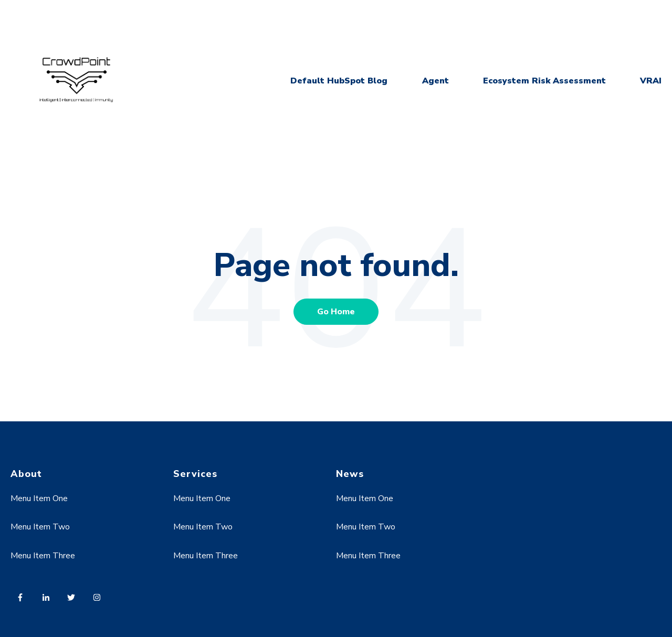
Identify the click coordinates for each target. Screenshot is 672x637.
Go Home (336, 312)
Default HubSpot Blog (339, 81)
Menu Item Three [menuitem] (43, 556)
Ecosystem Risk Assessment (544, 81)
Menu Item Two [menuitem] (40, 527)
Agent (435, 81)
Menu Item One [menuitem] (39, 498)
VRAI (651, 81)
